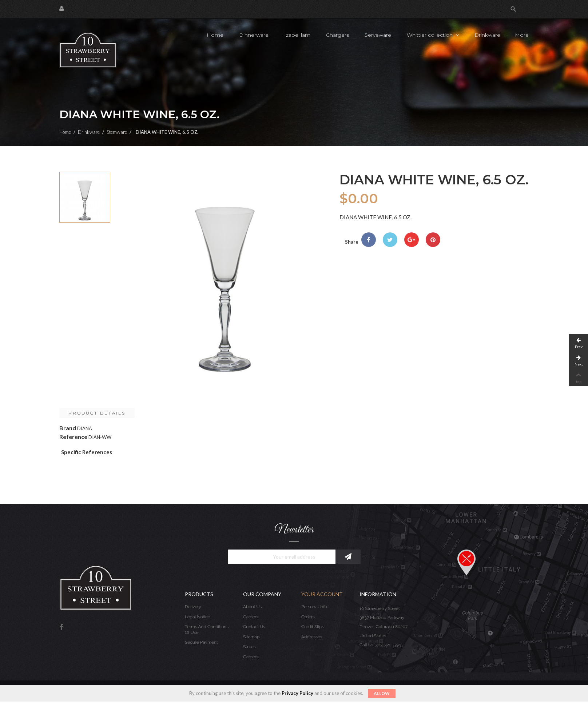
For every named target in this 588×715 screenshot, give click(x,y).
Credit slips (313, 627)
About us (252, 607)
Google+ (412, 240)
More (522, 35)
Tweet (390, 240)
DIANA (85, 428)
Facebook (61, 628)
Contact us (254, 627)
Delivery (193, 607)
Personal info (314, 607)
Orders (308, 617)
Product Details (97, 413)
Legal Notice (197, 617)
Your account (322, 594)
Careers (251, 617)
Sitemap (251, 637)
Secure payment (201, 642)
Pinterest (433, 240)
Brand (68, 428)
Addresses (312, 637)
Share (369, 240)
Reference (73, 437)
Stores (249, 647)
